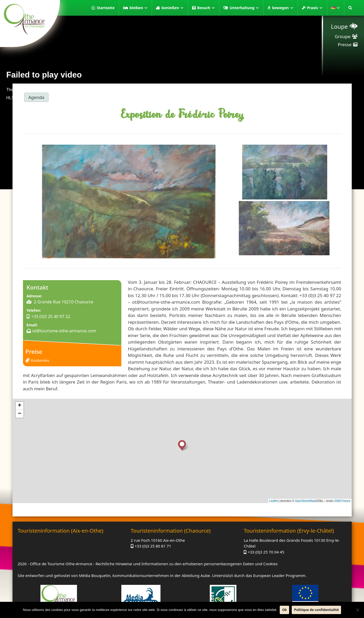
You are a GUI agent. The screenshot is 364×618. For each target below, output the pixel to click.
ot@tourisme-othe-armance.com (64, 331)
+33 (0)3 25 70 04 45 (266, 552)
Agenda (36, 97)
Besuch (206, 8)
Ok (284, 610)
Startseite (106, 8)
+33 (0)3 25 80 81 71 (153, 546)
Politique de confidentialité (316, 610)
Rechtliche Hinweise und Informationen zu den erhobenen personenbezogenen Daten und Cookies (187, 564)
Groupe (343, 36)
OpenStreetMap (305, 501)
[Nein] (357, 610)
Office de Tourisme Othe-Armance (61, 564)
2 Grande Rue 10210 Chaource (63, 302)
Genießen (172, 8)
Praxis (315, 8)
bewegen (283, 8)
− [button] (19, 414)
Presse (345, 45)
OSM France (342, 501)
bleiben (138, 8)
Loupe (339, 26)
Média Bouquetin (95, 575)
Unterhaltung (244, 8)
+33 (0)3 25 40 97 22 (51, 316)
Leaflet (274, 501)
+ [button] (19, 406)
